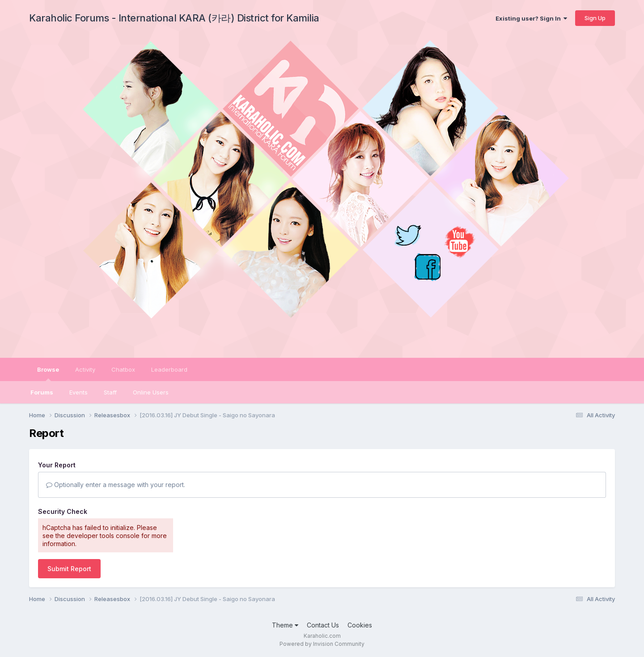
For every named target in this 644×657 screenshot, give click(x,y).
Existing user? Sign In (531, 18)
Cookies (360, 625)
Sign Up (595, 18)
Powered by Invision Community (322, 644)
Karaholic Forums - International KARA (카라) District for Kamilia (174, 18)
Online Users (151, 392)
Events (78, 392)
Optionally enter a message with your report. (116, 485)
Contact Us (323, 625)
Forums (42, 392)
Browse (48, 373)
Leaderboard (169, 369)
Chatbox (123, 369)
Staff (110, 392)
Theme (285, 625)
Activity (85, 369)
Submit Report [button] (69, 569)
